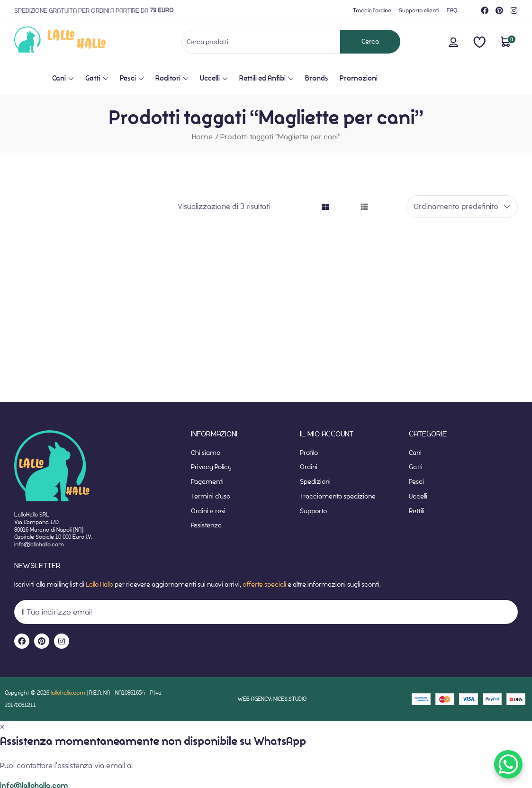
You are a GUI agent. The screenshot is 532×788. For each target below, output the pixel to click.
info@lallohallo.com (39, 544)
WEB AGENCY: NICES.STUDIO (272, 699)
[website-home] (75, 41)
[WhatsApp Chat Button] (508, 764)
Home (202, 137)
